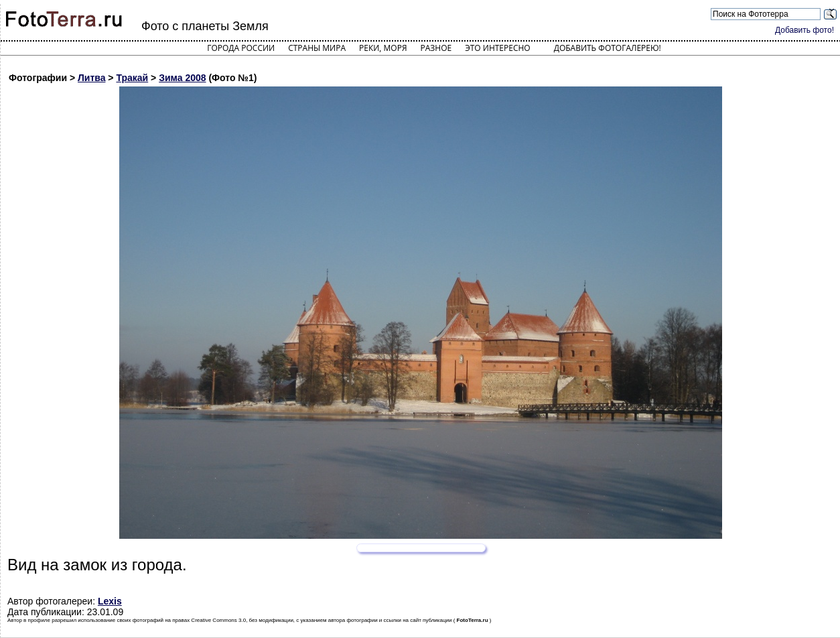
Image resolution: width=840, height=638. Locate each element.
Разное (436, 48)
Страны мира (317, 48)
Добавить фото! (804, 30)
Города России (241, 48)
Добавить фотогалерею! (608, 48)
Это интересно (498, 48)
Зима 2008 (182, 78)
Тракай (132, 78)
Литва (92, 78)
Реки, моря (383, 48)
